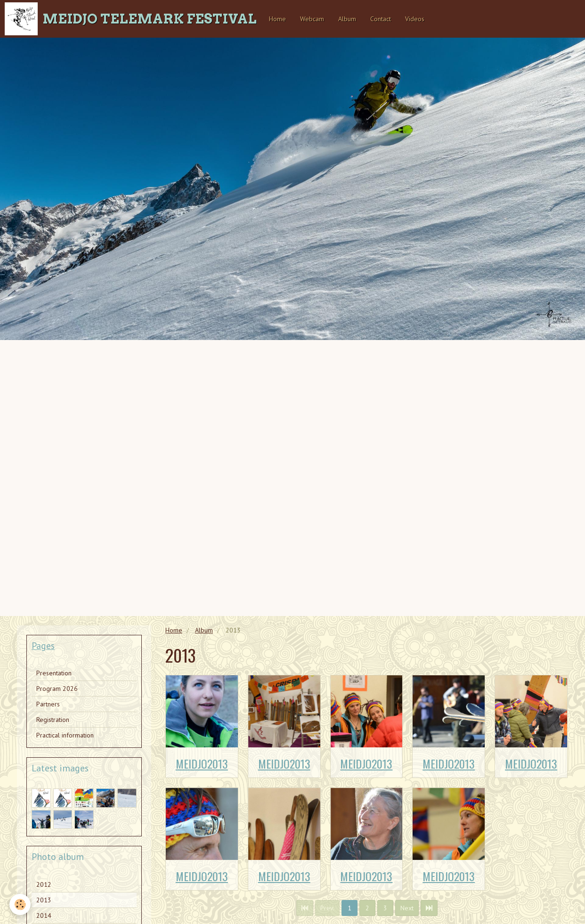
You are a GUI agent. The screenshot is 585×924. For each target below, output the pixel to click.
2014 (44, 916)
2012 (44, 884)
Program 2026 (57, 689)
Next (407, 908)
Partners (48, 704)
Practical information (65, 735)
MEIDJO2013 (202, 763)
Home (277, 19)
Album (347, 19)
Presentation (54, 673)
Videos (415, 19)
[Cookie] (20, 904)
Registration (53, 720)
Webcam (312, 19)
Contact (381, 19)
